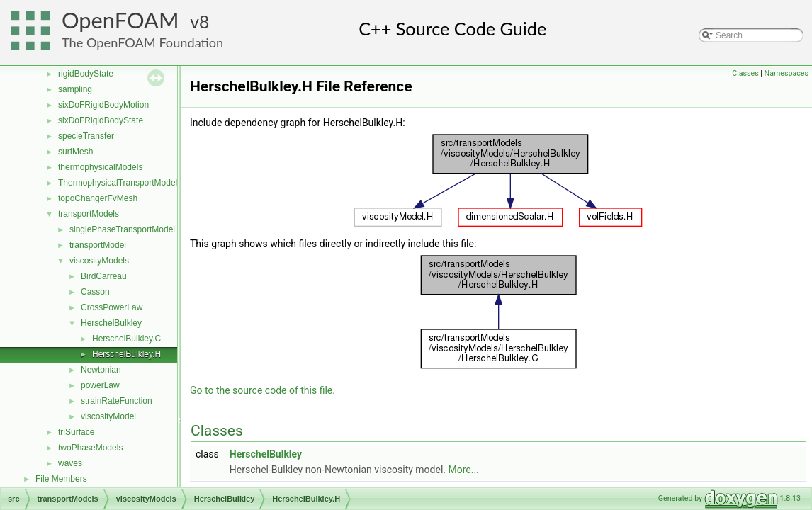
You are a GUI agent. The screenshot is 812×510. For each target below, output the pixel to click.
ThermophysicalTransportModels (120, 183)
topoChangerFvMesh (98, 198)
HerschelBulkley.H (126, 354)
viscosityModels (99, 261)
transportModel (98, 245)
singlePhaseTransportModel (122, 229)
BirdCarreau (104, 276)
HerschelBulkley (111, 323)
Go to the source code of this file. (263, 390)
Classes (745, 73)
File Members (61, 479)
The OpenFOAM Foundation (142, 42)
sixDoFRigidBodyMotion (103, 105)
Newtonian (101, 370)
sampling (75, 89)
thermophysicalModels (100, 167)
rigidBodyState (86, 74)
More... (463, 470)
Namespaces (786, 73)
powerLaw (100, 385)
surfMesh (75, 152)
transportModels (89, 214)
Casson (95, 292)
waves (70, 463)
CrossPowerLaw (112, 307)
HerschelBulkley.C (126, 339)
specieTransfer (86, 136)
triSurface (76, 432)
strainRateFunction (117, 401)
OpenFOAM (120, 20)
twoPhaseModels (90, 448)
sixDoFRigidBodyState (101, 120)
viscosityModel (108, 416)
